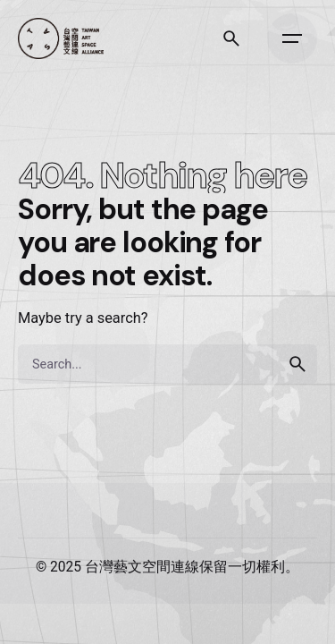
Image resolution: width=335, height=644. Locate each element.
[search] (297, 364)
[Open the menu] (292, 38)
